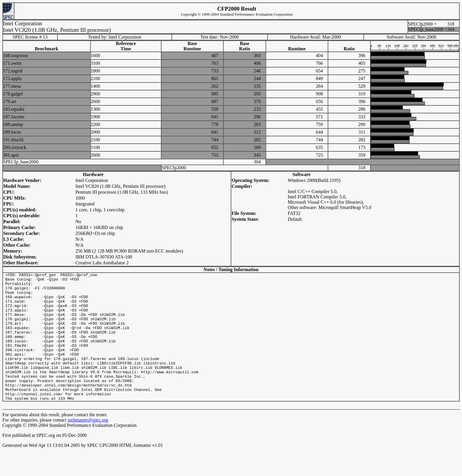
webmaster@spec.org (88, 446)
